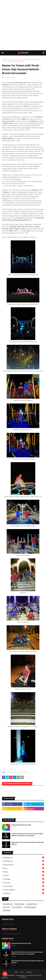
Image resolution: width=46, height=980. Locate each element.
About (22, 972)
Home (16, 972)
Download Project (23, 865)
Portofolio (23, 875)
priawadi (22, 975)
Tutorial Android (23, 886)
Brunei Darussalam (12, 772)
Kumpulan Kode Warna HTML (21, 825)
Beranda (5, 59)
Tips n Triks (23, 883)
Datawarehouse (23, 857)
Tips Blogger (23, 879)
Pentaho (23, 872)
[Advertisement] (23, 25)
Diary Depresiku (13, 59)
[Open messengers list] (5, 974)
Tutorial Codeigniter (23, 890)
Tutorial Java (23, 893)
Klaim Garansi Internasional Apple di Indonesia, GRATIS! (28, 843)
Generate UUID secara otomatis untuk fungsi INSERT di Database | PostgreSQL (27, 835)
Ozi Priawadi (7, 77)
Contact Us (29, 972)
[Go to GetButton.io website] (5, 978)
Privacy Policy (30, 975)
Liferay (23, 868)
